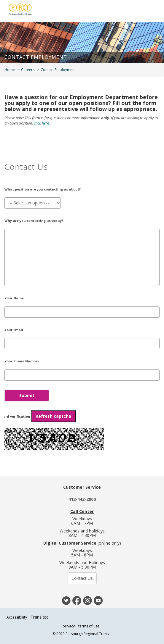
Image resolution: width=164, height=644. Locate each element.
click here (41, 123)
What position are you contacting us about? (43, 189)
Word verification (38, 416)
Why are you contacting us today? (34, 221)
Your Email (14, 330)
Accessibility (17, 617)
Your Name (14, 298)
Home (10, 70)
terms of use (89, 626)
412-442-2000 (82, 499)
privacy (69, 626)
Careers (28, 70)
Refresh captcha (53, 416)
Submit (27, 395)
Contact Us (82, 578)
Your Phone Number (22, 361)
